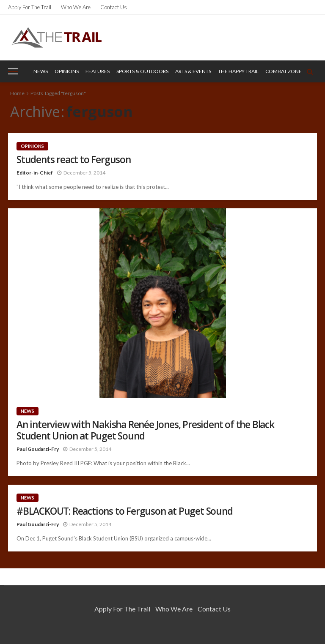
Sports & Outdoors (142, 71)
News (41, 71)
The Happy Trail (238, 71)
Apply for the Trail (30, 7)
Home (17, 93)
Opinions (67, 71)
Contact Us (114, 7)
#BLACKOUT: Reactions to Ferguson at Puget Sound (125, 511)
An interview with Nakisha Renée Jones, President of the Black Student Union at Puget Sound (145, 430)
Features (98, 71)
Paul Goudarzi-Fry (38, 449)
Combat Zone (284, 71)
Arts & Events (193, 71)
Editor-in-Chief (35, 173)
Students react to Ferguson (74, 160)
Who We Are (76, 7)
